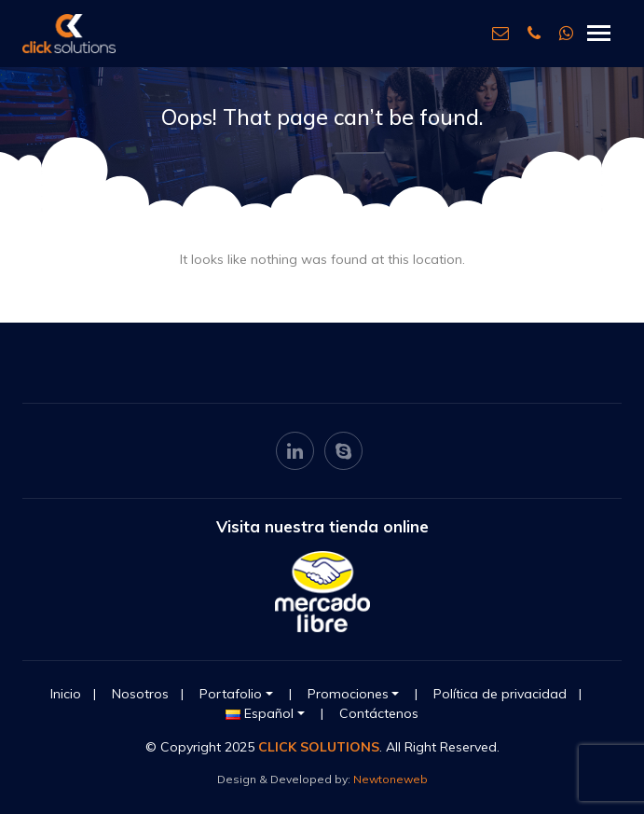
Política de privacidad (500, 694)
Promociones (348, 694)
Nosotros (140, 694)
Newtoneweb (391, 779)
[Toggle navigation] (599, 33)
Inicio (66, 694)
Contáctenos (379, 713)
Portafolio (231, 694)
